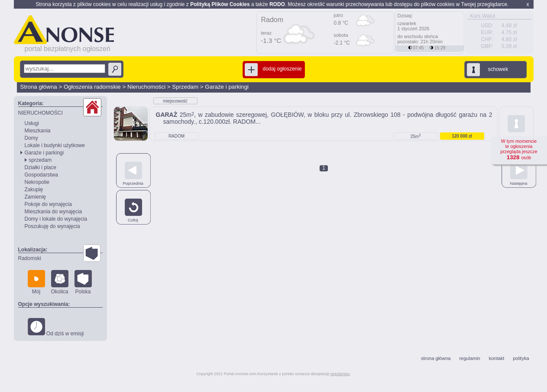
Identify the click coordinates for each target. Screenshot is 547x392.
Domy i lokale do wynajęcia (56, 219)
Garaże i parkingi (227, 87)
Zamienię (35, 197)
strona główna (436, 358)
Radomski (30, 258)
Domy (31, 138)
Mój (36, 282)
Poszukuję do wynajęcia (52, 226)
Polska (83, 282)
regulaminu (340, 374)
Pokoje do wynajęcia (48, 204)
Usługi (32, 123)
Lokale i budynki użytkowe (55, 145)
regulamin (469, 358)
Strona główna (39, 87)
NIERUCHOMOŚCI (40, 113)
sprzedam (40, 160)
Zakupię (34, 190)
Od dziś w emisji (56, 327)
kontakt (497, 358)
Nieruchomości (146, 87)
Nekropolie (37, 182)
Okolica (60, 282)
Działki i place (40, 167)
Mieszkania (38, 131)
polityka (521, 358)
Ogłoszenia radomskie (92, 87)
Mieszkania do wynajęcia (53, 212)
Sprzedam (185, 87)
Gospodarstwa (41, 175)
